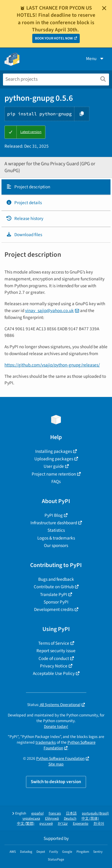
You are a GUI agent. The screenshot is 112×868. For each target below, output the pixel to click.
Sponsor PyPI (56, 602)
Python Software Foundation (60, 758)
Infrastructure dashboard (54, 523)
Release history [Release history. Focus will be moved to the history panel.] (25, 218)
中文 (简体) (90, 819)
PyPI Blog (54, 515)
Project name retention (54, 474)
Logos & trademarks (56, 538)
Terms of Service (54, 643)
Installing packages (54, 451)
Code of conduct (54, 658)
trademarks (46, 742)
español (37, 813)
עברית (63, 824)
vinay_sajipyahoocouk (49, 311)
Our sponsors (56, 545)
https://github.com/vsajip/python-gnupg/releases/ (52, 365)
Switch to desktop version (56, 782)
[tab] (56, 187)
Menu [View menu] (95, 59)
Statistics (56, 530)
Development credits (54, 609)
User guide (54, 466)
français (55, 813)
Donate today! (56, 726)
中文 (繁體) (26, 824)
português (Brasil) (95, 813)
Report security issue (56, 651)
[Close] (104, 8)
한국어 (99, 824)
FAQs (56, 482)
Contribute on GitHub (54, 587)
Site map (56, 764)
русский (46, 824)
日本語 (71, 813)
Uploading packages (54, 459)
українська (31, 819)
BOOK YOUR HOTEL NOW (54, 38)
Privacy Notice (54, 666)
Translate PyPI (54, 595)
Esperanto (81, 824)
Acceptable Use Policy (54, 673)
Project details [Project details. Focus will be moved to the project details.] (24, 203)
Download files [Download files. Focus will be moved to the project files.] (24, 235)
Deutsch (70, 819)
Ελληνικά (52, 819)
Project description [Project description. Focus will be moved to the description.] (28, 187)
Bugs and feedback (56, 579)
